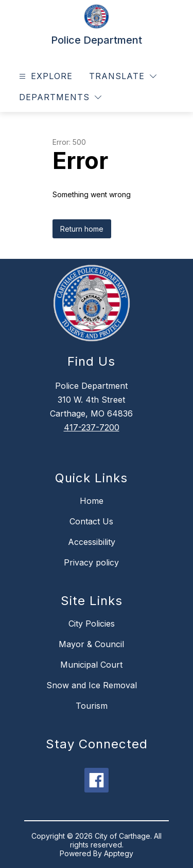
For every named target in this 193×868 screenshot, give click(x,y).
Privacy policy (91, 562)
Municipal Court (91, 665)
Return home (82, 229)
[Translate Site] (123, 76)
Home (92, 501)
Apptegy (119, 853)
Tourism (92, 706)
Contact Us (91, 521)
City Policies (92, 624)
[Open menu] (45, 76)
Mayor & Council (91, 644)
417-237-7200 (92, 427)
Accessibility (92, 542)
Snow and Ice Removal (92, 685)
